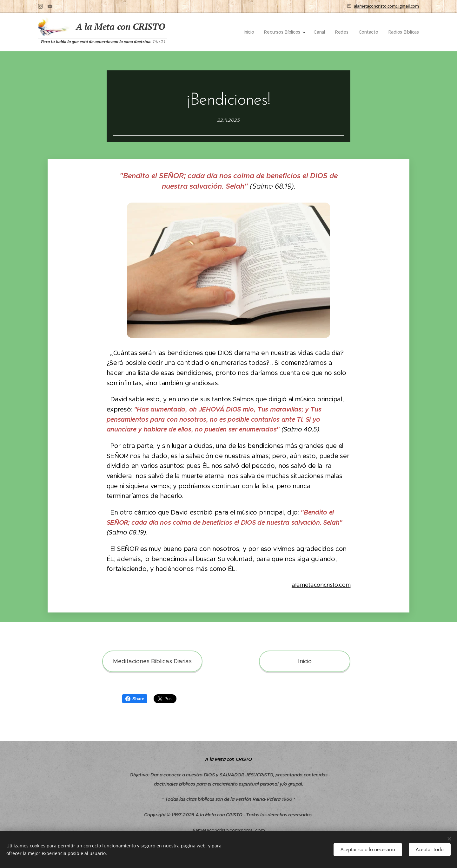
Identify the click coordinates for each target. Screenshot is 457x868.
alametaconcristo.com (321, 585)
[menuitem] (247, 32)
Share (135, 699)
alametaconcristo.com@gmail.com (386, 6)
